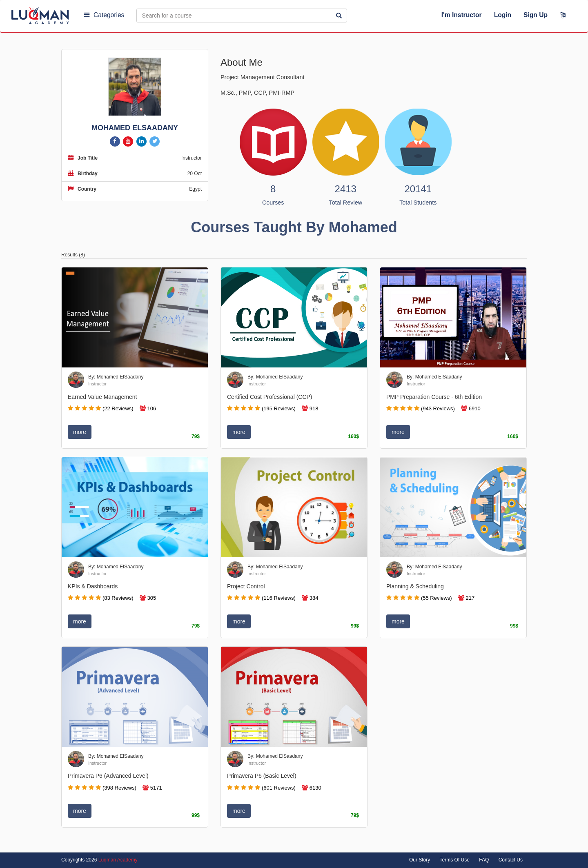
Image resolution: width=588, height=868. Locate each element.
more (80, 432)
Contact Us (511, 860)
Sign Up (536, 15)
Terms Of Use (455, 860)
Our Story (420, 860)
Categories (104, 15)
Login (503, 15)
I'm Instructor (462, 15)
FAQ (484, 860)
